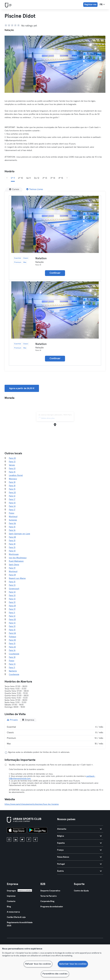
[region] (55, 962)
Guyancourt (14, 589)
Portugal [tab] (79, 864)
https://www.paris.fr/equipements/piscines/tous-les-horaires (32, 804)
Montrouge (14, 554)
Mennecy (13, 479)
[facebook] (29, 839)
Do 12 (37, 178)
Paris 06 (12, 523)
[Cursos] (14, 189)
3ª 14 (53, 178)
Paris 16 (12, 530)
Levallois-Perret (16, 475)
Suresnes (13, 520)
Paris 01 (12, 469)
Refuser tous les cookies (38, 964)
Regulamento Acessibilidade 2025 (20, 924)
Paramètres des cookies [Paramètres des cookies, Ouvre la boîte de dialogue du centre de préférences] (55, 974)
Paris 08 (12, 537)
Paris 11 (12, 613)
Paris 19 (12, 568)
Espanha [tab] (79, 843)
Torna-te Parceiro (48, 896)
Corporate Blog (47, 901)
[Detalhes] (55, 224)
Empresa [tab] (28, 720)
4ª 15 (61, 178)
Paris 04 (12, 633)
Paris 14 (12, 506)
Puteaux (12, 637)
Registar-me (90, 5)
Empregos (11, 891)
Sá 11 (29, 178)
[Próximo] (67, 178)
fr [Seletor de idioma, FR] (102, 4)
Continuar (55, 273)
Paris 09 (12, 575)
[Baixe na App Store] (17, 831)
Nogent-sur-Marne (17, 578)
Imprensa (11, 896)
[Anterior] (7, 178)
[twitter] (22, 839)
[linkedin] (16, 839)
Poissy (12, 513)
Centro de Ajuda (81, 891)
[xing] (35, 839)
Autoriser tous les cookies (73, 964)
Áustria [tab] (79, 871)
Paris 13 (12, 462)
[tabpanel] (55, 735)
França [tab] (79, 850)
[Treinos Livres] (35, 189)
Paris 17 (12, 499)
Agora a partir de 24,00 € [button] (22, 388)
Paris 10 (12, 503)
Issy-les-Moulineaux (18, 558)
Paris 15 (12, 472)
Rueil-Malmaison (16, 561)
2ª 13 (45, 178)
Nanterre (13, 671)
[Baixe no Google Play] (38, 831)
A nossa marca (13, 912)
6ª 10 (21, 178)
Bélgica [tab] (79, 836)
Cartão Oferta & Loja (16, 917)
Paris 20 (12, 458)
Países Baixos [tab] (79, 857)
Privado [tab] (12, 720)
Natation (41, 258)
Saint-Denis (14, 565)
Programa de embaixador (52, 907)
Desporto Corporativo (50, 891)
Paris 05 (12, 620)
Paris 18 (12, 482)
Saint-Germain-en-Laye (19, 534)
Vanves (12, 465)
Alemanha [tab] (79, 829)
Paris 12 (12, 496)
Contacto (11, 901)
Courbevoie (14, 654)
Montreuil (13, 517)
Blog (9, 907)
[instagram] (9, 839)
